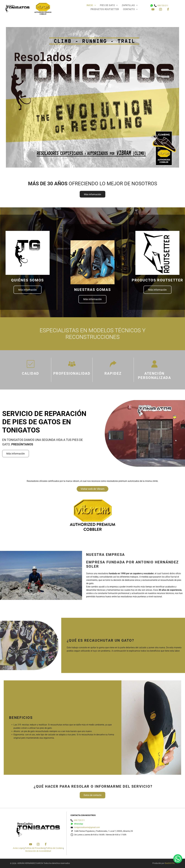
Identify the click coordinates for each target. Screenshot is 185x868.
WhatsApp (79, 824)
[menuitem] (91, 6)
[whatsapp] (178, 859)
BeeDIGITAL (170, 863)
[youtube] (153, 10)
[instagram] (160, 10)
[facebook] (168, 10)
